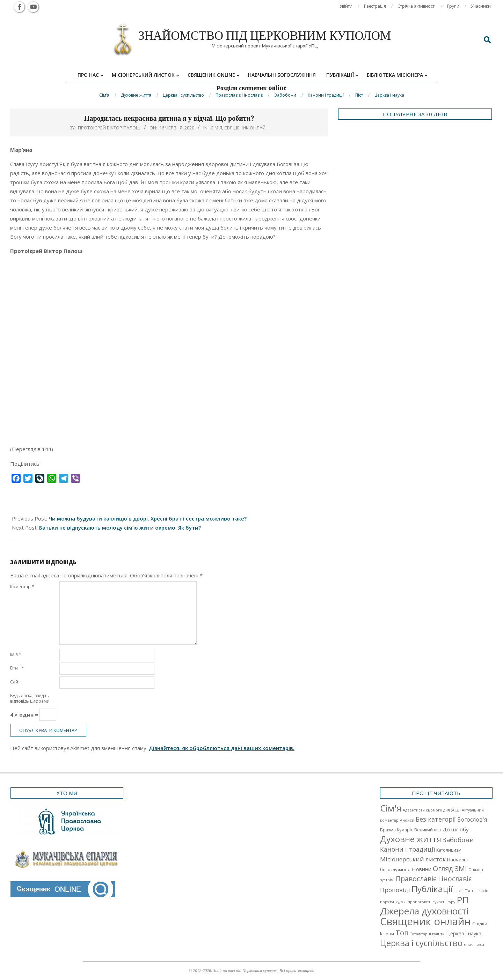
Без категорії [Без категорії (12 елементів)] (436, 819)
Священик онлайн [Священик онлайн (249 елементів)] (425, 921)
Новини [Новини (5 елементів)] (422, 869)
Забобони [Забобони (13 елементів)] (458, 840)
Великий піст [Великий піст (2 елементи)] (428, 830)
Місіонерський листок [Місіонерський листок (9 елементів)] (413, 859)
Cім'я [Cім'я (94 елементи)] (391, 808)
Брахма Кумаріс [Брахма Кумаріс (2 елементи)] (396, 830)
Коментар (22, 587)
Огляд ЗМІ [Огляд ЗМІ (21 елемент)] (450, 869)
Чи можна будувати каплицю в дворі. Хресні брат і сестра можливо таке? (148, 518)
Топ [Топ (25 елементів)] (402, 933)
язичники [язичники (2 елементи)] (474, 945)
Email (17, 668)
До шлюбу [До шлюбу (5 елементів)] (455, 829)
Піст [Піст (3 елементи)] (459, 890)
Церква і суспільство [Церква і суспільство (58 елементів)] (421, 943)
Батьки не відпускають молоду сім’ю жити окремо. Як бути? (120, 528)
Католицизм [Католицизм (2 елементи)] (449, 850)
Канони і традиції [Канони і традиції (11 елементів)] (407, 849)
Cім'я (216, 128)
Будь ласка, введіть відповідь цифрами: (30, 698)
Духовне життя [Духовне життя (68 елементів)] (411, 839)
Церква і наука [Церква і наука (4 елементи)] (464, 933)
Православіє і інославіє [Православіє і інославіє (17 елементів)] (434, 879)
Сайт (15, 682)
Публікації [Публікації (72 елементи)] (432, 889)
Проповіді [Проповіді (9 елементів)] (395, 890)
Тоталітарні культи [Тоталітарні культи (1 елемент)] (427, 934)
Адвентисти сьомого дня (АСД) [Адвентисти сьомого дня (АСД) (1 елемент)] (432, 810)
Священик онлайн (246, 128)
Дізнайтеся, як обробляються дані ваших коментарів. (222, 748)
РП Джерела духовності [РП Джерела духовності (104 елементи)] (425, 905)
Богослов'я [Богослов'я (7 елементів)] (472, 820)
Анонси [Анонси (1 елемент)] (407, 820)
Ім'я (16, 654)
